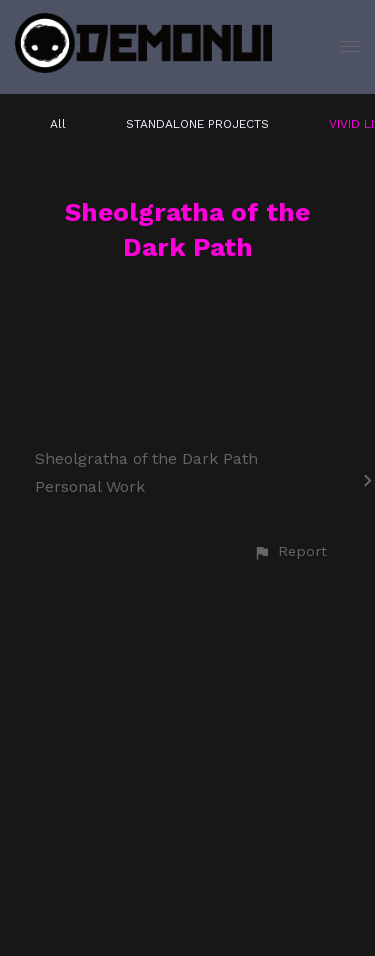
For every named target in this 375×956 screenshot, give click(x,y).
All (58, 124)
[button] (290, 551)
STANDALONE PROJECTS (197, 124)
